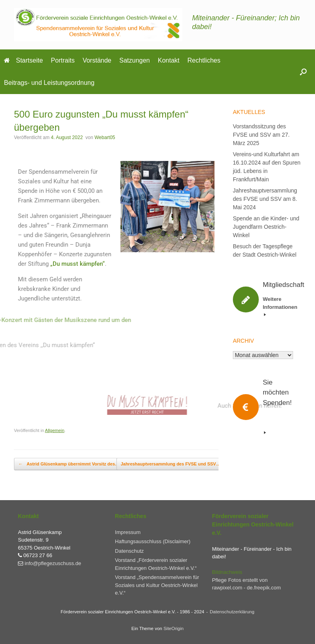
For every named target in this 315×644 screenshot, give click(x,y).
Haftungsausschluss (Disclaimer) (153, 541)
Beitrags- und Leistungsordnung (49, 83)
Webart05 (105, 137)
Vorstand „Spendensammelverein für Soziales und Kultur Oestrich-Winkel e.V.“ (157, 585)
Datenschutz (129, 551)
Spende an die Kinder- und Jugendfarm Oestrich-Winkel (266, 227)
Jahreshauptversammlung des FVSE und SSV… (175, 464)
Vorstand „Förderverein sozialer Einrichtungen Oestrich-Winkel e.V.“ (156, 564)
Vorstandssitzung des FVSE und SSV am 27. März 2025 (261, 135)
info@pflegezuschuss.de (53, 563)
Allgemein (55, 430)
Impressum (128, 532)
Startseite (24, 60)
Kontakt (169, 60)
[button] (303, 72)
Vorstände (97, 60)
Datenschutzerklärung (232, 612)
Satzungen (135, 60)
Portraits (63, 60)
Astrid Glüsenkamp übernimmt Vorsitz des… (69, 464)
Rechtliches (204, 60)
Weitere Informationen (280, 306)
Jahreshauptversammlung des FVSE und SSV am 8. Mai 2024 (265, 199)
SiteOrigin (174, 628)
